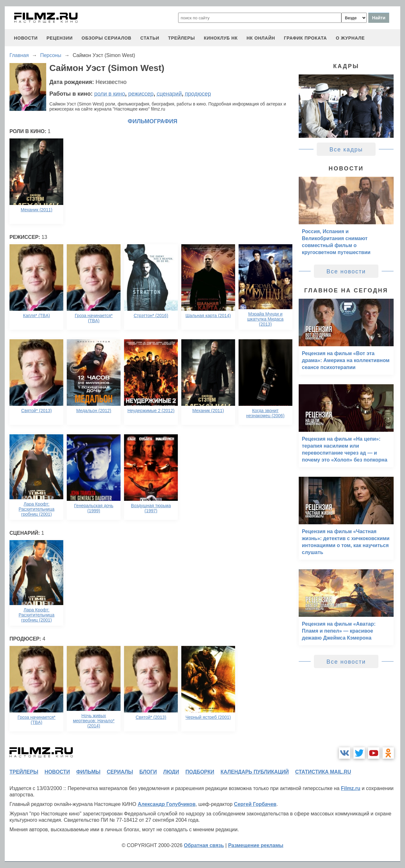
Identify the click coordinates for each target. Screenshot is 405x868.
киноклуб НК (221, 38)
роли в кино (110, 94)
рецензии (60, 38)
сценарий (169, 94)
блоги (148, 772)
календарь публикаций (255, 772)
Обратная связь (204, 845)
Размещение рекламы (256, 845)
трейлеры (181, 38)
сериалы (120, 772)
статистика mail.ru (323, 772)
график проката (305, 38)
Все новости (346, 271)
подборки (200, 772)
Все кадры (346, 150)
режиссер (141, 94)
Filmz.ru (350, 788)
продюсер (198, 94)
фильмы (88, 772)
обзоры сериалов (107, 38)
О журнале (350, 38)
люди (171, 772)
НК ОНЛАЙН (261, 38)
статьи (150, 38)
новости (26, 38)
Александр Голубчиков (167, 804)
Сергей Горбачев (255, 804)
